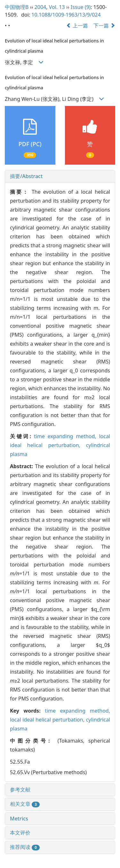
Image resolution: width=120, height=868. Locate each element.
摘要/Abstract (26, 176)
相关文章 (25, 804)
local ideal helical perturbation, (48, 720)
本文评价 (20, 833)
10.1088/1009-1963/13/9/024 (66, 15)
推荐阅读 (25, 847)
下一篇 (104, 26)
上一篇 (77, 26)
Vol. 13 (57, 7)
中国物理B (17, 7)
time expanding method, (66, 436)
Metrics (19, 819)
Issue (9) (81, 7)
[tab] (60, 176)
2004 (40, 7)
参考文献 (20, 789)
